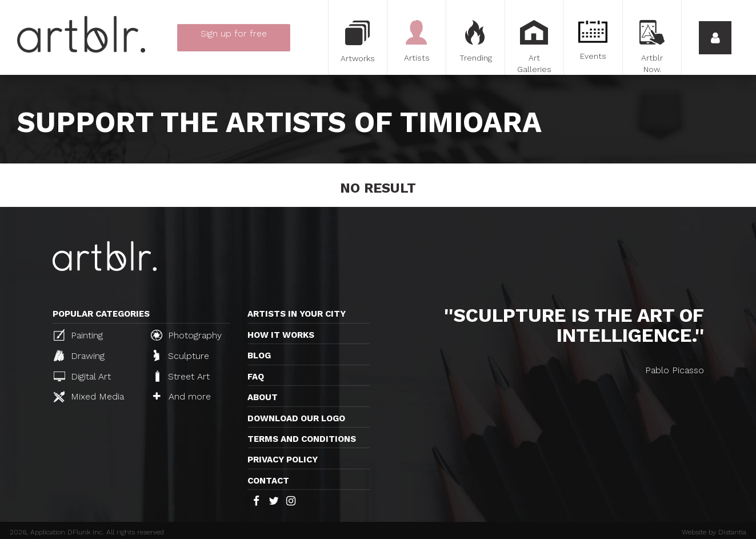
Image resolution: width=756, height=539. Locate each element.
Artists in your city (297, 314)
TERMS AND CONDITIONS (302, 439)
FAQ (256, 377)
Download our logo (296, 418)
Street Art (181, 376)
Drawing (79, 356)
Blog (259, 356)
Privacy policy (283, 460)
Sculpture (181, 356)
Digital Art (82, 376)
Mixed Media (89, 397)
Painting (78, 335)
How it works (281, 335)
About (263, 397)
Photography (186, 335)
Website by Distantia (714, 532)
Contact (268, 481)
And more (182, 396)
